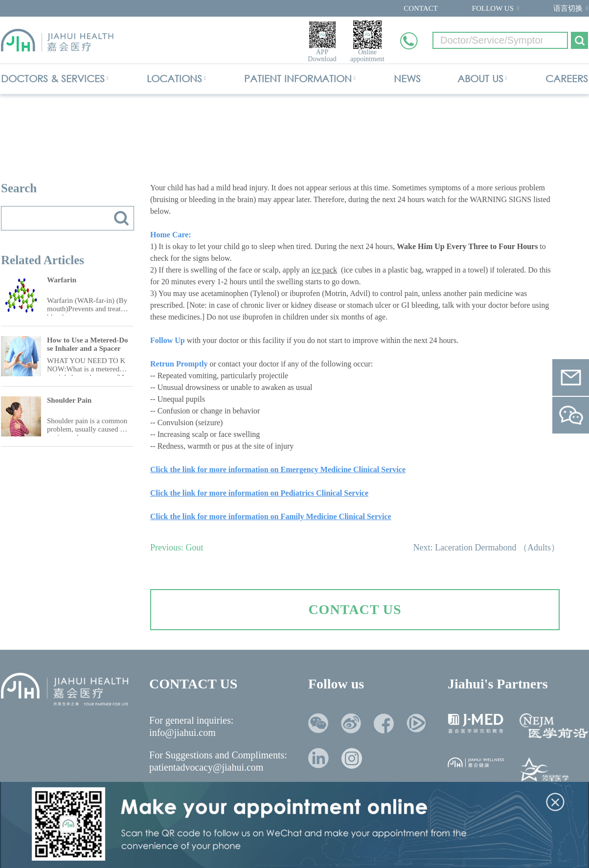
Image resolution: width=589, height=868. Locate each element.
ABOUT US (480, 79)
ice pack (324, 270)
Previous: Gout (177, 548)
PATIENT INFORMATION (298, 79)
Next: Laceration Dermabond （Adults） (487, 548)
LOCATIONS (174, 79)
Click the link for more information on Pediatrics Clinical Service (259, 493)
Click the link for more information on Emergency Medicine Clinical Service (278, 469)
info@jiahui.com (182, 732)
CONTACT (421, 8)
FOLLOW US (493, 8)
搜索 (121, 218)
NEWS (407, 79)
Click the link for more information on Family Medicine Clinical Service (271, 516)
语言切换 (568, 8)
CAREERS (567, 79)
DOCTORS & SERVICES (53, 79)
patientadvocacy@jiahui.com (206, 767)
